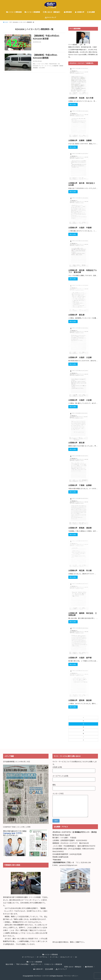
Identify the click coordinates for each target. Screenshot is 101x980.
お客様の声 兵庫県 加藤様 (80, 141)
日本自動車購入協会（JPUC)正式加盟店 (67, 849)
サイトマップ (50, 18)
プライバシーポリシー (71, 976)
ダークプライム (42, 957)
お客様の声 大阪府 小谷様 (80, 400)
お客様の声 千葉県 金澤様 (80, 485)
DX (76, 957)
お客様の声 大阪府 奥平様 (80, 658)
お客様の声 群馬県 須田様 (80, 528)
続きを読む (73, 105)
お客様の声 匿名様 (76, 315)
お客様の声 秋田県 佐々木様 (81, 98)
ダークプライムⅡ (28, 957)
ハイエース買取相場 (14, 12)
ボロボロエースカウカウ (42, 976)
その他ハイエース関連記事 (53, 964)
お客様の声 (80, 12)
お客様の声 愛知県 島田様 (80, 700)
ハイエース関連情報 (32, 12)
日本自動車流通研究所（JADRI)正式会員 (67, 854)
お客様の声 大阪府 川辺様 (80, 358)
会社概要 (91, 12)
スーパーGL (54, 957)
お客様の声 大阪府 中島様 (80, 228)
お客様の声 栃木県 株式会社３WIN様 (82, 184)
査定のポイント (36, 964)
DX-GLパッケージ (66, 957)
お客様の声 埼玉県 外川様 (80, 571)
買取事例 (68, 12)
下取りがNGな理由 (22, 964)
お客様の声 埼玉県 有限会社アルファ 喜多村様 (83, 271)
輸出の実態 (9, 964)
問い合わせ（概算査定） (52, 12)
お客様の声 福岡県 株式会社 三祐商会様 (83, 614)
